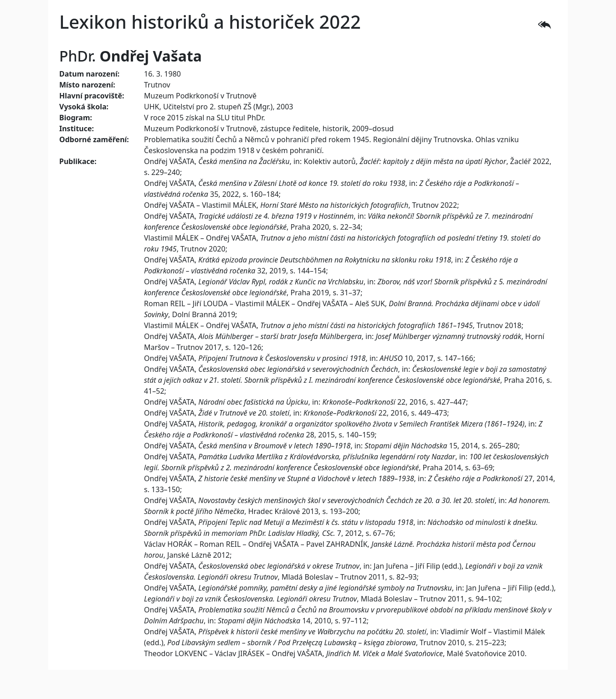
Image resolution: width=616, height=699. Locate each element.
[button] (544, 24)
